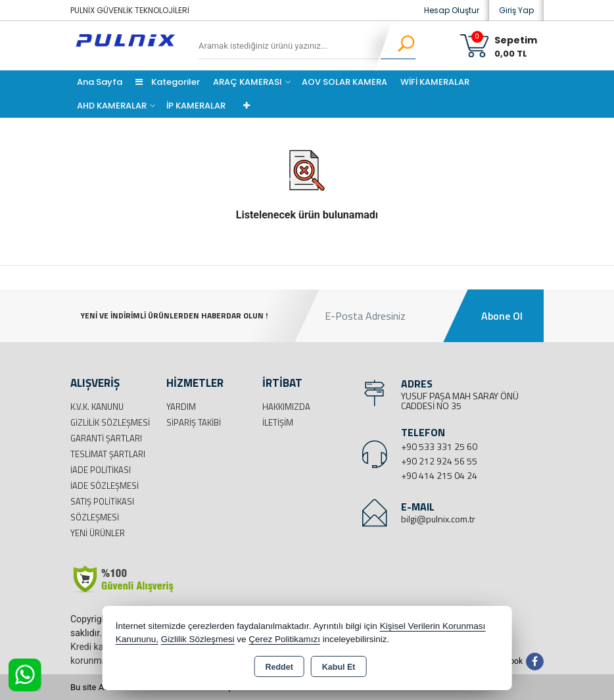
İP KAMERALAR (196, 106)
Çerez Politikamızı (284, 639)
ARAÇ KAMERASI (248, 82)
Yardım (181, 407)
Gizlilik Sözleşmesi (110, 422)
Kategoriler (168, 82)
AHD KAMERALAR (112, 106)
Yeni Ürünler (98, 533)
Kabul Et (339, 667)
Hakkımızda (286, 407)
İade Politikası (101, 470)
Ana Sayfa (100, 82)
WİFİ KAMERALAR (435, 82)
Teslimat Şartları (108, 454)
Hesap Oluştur (452, 10)
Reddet (279, 667)
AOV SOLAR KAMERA (344, 82)
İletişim (278, 422)
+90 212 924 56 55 (439, 461)
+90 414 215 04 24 (439, 475)
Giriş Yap (516, 10)
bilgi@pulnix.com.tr (438, 519)
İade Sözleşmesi (105, 486)
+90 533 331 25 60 (439, 446)
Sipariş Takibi (194, 422)
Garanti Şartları (106, 438)
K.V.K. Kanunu (97, 407)
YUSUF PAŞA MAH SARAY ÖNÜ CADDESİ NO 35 (460, 401)
